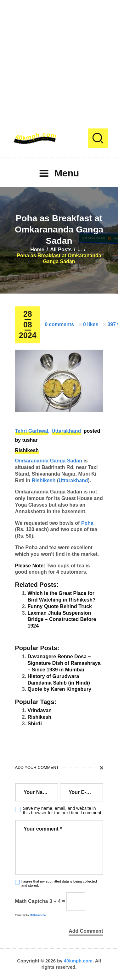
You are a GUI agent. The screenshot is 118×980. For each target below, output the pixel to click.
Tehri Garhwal (32, 431)
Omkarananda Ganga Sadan (49, 461)
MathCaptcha (38, 915)
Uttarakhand (66, 431)
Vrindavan (40, 710)
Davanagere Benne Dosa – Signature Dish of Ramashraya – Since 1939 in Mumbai (64, 663)
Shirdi (35, 724)
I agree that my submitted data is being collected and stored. (59, 883)
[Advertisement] (59, 59)
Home (37, 250)
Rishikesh (27, 450)
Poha (87, 523)
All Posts (61, 250)
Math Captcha (32, 901)
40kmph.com (78, 961)
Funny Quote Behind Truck (60, 606)
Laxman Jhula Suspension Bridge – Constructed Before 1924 (62, 620)
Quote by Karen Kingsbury (60, 689)
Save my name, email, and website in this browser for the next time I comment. (63, 811)
